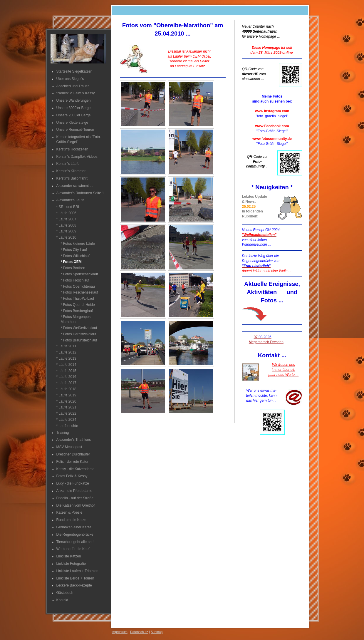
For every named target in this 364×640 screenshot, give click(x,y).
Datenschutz (139, 632)
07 (263, 337)
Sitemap (157, 632)
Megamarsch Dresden (266, 342)
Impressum (120, 632)
